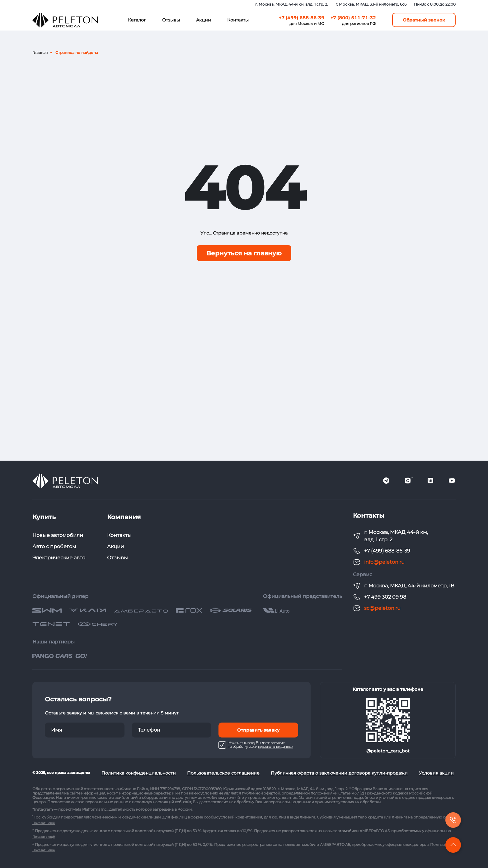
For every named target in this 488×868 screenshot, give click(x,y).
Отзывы (171, 20)
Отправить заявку (258, 730)
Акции (204, 20)
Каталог (137, 20)
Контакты (238, 20)
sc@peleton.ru (382, 608)
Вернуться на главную (244, 253)
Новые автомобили (58, 535)
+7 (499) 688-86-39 (302, 18)
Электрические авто (59, 558)
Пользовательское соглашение (223, 773)
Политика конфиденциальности (139, 773)
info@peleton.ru (384, 562)
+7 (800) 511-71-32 (353, 18)
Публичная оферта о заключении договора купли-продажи (339, 773)
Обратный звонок (424, 20)
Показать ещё (44, 823)
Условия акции (436, 773)
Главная (40, 52)
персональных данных (276, 747)
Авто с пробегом (54, 546)
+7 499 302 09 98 (385, 597)
